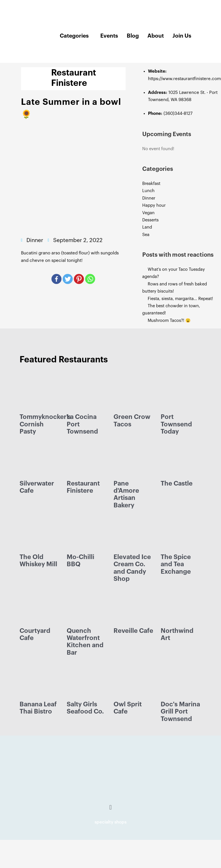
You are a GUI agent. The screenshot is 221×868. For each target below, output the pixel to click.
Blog (133, 36)
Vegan (148, 213)
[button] (110, 808)
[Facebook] (56, 279)
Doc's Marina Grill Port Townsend (180, 712)
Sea (146, 235)
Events (109, 36)
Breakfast (151, 184)
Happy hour (154, 205)
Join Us (182, 36)
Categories (74, 36)
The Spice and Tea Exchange (176, 564)
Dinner (149, 198)
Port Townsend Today (176, 424)
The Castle (177, 484)
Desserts (150, 220)
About (156, 36)
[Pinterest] (79, 279)
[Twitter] (68, 279)
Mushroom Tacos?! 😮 (170, 321)
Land (147, 227)
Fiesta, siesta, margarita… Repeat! (180, 299)
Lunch (148, 191)
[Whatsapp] (90, 279)
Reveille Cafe (133, 631)
